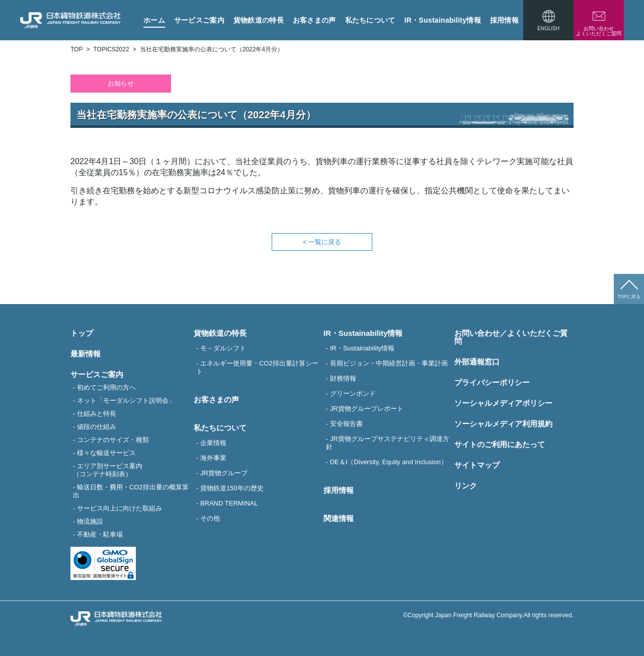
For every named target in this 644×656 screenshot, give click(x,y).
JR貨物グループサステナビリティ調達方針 (388, 443)
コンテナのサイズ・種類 (113, 440)
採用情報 (504, 20)
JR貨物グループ (224, 473)
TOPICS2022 (111, 49)
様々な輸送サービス (106, 453)
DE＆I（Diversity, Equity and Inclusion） (389, 462)
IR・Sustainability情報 (443, 20)
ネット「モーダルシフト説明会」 (126, 400)
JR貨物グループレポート (367, 409)
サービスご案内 (199, 20)
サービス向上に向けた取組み (119, 508)
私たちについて (370, 20)
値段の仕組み (97, 427)
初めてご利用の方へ (106, 387)
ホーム (154, 20)
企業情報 (213, 443)
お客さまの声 (314, 20)
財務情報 (343, 378)
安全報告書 (346, 424)
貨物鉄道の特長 (259, 20)
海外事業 (213, 458)
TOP (76, 49)
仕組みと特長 (97, 414)
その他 (210, 518)
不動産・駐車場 (100, 534)
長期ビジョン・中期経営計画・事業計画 (389, 363)
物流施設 (90, 521)
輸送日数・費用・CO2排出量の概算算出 (131, 491)
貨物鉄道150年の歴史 (232, 488)
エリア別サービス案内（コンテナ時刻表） (108, 470)
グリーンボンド (353, 393)
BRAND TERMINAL (229, 503)
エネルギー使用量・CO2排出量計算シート (257, 367)
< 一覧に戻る (322, 242)
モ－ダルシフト (223, 348)
